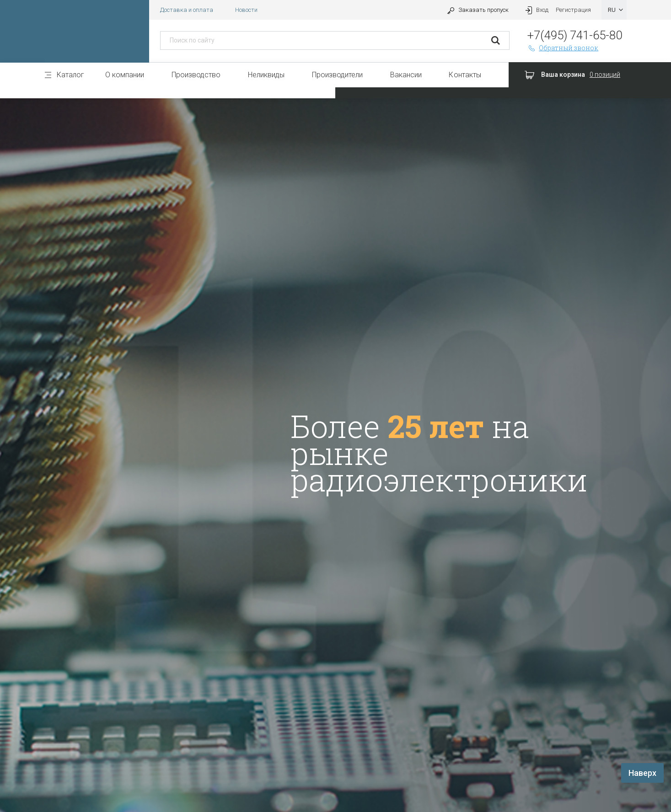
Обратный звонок (563, 48)
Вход (536, 10)
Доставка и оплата (187, 10)
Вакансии (406, 75)
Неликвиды (266, 75)
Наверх (642, 773)
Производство (196, 75)
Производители (337, 75)
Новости (246, 10)
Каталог (70, 75)
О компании (125, 75)
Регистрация (573, 10)
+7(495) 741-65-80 (575, 35)
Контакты (465, 75)
